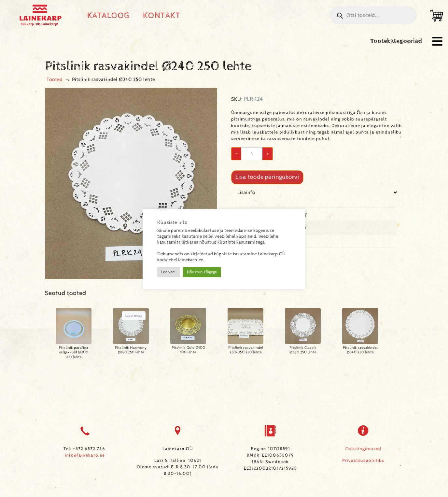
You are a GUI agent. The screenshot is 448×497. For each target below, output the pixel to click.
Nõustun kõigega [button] (202, 272)
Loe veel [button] (168, 272)
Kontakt (162, 15)
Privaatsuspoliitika (363, 461)
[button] (437, 41)
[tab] (317, 224)
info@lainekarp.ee (85, 455)
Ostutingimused (363, 449)
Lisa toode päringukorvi (267, 177)
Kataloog (109, 15)
